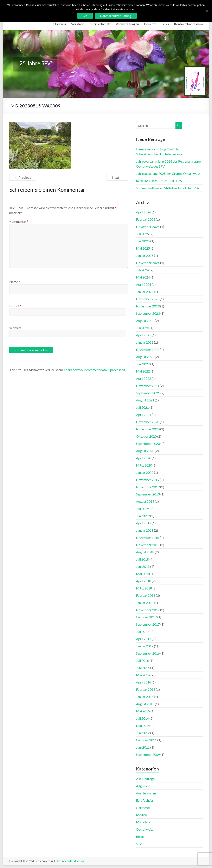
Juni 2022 (143, 364)
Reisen (141, 836)
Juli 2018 (142, 559)
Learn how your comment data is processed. (95, 370)
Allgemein (143, 786)
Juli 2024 (142, 270)
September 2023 (148, 313)
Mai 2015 (143, 711)
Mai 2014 (143, 726)
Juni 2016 (143, 668)
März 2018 (144, 588)
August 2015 (145, 704)
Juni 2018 (143, 566)
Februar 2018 (146, 595)
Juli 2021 (142, 407)
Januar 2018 (145, 603)
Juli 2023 (142, 328)
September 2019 (148, 494)
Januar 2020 (145, 472)
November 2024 (148, 263)
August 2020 (145, 451)
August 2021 (145, 400)
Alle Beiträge (145, 779)
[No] (207, 11)
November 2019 (148, 487)
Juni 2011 (143, 747)
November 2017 (148, 610)
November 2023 (148, 306)
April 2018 (144, 581)
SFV (139, 844)
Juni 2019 (143, 516)
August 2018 (145, 552)
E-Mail (15, 306)
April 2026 (144, 212)
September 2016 (148, 653)
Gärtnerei (143, 808)
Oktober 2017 (146, 617)
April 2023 (144, 335)
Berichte (150, 24)
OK (85, 16)
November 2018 (148, 545)
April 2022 (144, 378)
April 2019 (144, 523)
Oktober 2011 (146, 740)
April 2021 (144, 415)
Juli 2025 (142, 234)
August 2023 (145, 321)
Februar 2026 (146, 219)
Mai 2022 (143, 371)
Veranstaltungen (127, 24)
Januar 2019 (145, 530)
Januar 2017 (145, 646)
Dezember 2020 (148, 422)
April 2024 (144, 284)
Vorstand (78, 24)
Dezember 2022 (148, 349)
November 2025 (148, 227)
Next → (117, 177)
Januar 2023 (145, 342)
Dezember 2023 (148, 299)
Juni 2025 (143, 241)
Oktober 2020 (146, 436)
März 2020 (144, 465)
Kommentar (19, 221)
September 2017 (148, 624)
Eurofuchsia (144, 800)
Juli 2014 (142, 718)
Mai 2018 (143, 574)
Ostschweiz (144, 829)
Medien (142, 815)
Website (15, 328)
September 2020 (148, 444)
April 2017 (144, 639)
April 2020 (144, 458)
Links (165, 24)
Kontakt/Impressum (188, 24)
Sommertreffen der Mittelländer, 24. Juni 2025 (169, 188)
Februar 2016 (146, 689)
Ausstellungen (146, 793)
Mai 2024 (143, 277)
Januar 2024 (145, 292)
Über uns (60, 24)
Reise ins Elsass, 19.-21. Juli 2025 (159, 181)
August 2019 (145, 501)
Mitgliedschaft (100, 24)
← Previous (23, 177)
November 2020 (148, 429)
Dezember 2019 (148, 480)
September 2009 (148, 754)
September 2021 (148, 393)
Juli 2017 (142, 632)
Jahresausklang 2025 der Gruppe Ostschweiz (168, 173)
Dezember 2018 (148, 538)
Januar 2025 (145, 255)
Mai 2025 (143, 248)
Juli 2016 (142, 660)
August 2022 (145, 357)
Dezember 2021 (148, 386)
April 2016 (144, 682)
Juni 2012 (143, 733)
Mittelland (144, 822)
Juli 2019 (142, 509)
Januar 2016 (145, 697)
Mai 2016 (143, 675)
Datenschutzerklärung (70, 861)
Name (15, 282)
